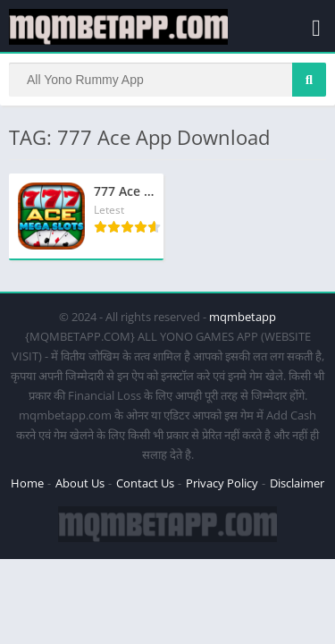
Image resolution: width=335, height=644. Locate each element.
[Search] (167, 80)
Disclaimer (297, 483)
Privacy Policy (222, 483)
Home (27, 483)
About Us (80, 483)
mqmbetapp (243, 317)
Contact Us (145, 483)
